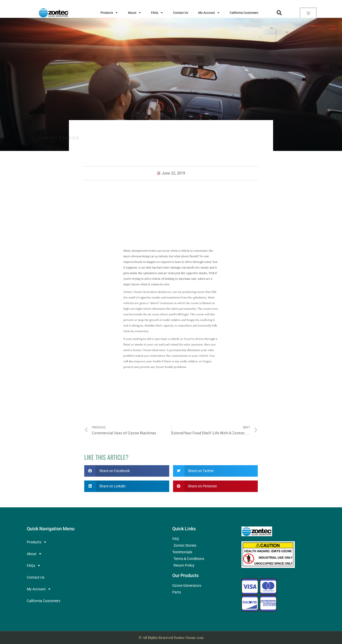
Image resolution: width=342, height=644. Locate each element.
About (134, 13)
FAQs (157, 13)
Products (109, 13)
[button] (279, 13)
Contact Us (181, 13)
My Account (209, 13)
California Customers (244, 13)
